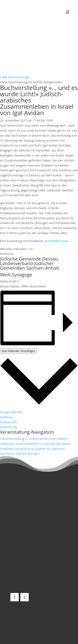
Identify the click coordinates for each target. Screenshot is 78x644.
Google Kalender (11, 412)
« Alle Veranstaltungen (15, 77)
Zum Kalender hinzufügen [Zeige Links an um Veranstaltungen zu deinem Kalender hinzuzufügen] (18, 351)
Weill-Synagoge (16, 275)
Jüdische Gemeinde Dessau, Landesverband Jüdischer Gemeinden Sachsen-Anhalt (29, 263)
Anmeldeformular (56, 241)
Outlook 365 (8, 422)
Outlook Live (9, 427)
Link (30, 249)
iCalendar (6, 417)
